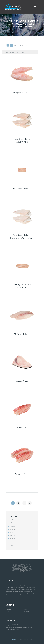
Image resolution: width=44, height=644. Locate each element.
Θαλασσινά (13, 523)
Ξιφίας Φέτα (22, 381)
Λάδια (11, 532)
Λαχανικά (12, 536)
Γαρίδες (12, 520)
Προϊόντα (21, 24)
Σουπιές (12, 539)
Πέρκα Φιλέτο (22, 474)
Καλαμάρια (13, 529)
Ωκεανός (14, 640)
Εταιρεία (9, 612)
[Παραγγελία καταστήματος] (20, 52)
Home (10, 24)
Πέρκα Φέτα (22, 428)
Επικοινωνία (27, 612)
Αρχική (9, 609)
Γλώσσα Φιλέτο (22, 334)
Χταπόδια (13, 542)
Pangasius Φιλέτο (22, 92)
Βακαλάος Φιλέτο (22, 189)
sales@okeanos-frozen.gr (12, 629)
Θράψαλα (12, 526)
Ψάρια (32, 24)
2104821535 (15, 625)
